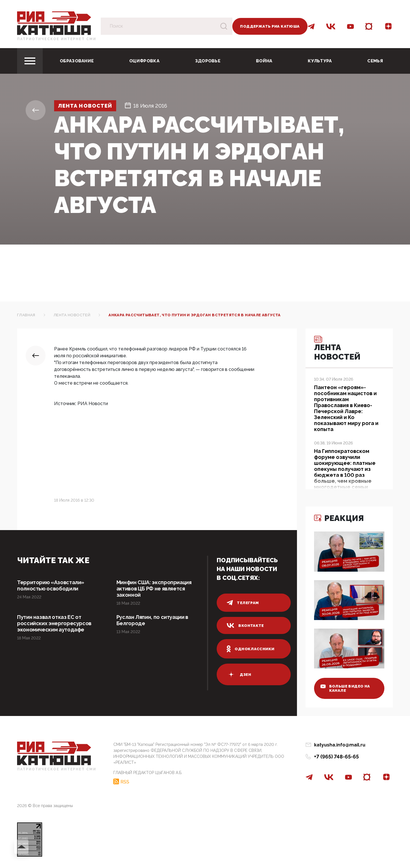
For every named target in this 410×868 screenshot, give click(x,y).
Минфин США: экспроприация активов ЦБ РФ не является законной (154, 589)
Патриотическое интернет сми (57, 39)
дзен (239, 674)
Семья (375, 61)
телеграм (243, 603)
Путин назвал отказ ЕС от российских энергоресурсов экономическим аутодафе (54, 623)
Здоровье (208, 61)
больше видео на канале (345, 688)
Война (264, 61)
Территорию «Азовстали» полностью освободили (51, 585)
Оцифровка (144, 61)
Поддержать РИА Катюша (270, 26)
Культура (320, 61)
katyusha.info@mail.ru (340, 745)
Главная (26, 315)
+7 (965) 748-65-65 (336, 757)
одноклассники (250, 649)
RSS (125, 782)
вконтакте (245, 625)
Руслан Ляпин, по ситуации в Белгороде (152, 620)
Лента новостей (85, 106)
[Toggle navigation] (30, 61)
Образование (77, 61)
